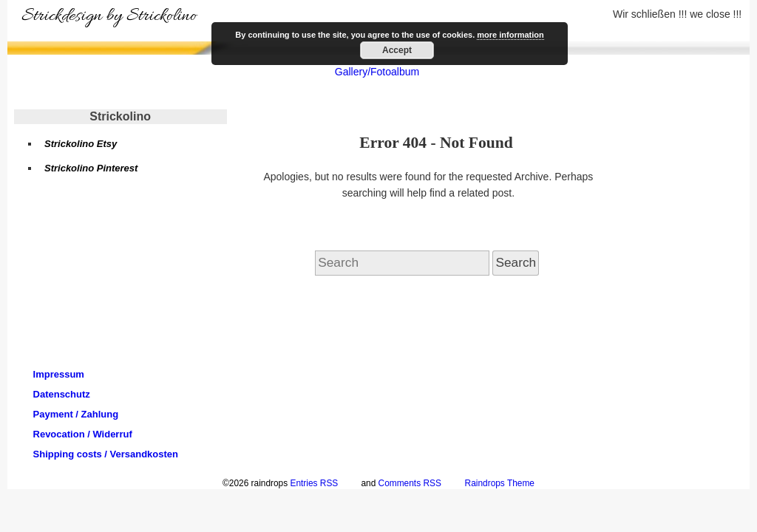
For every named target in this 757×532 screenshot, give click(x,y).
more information (510, 35)
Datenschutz (62, 394)
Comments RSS (410, 483)
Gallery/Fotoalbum (377, 72)
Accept (397, 50)
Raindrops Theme (500, 483)
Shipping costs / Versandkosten (106, 454)
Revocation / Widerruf (83, 434)
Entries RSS (314, 483)
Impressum (59, 374)
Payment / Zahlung (76, 414)
